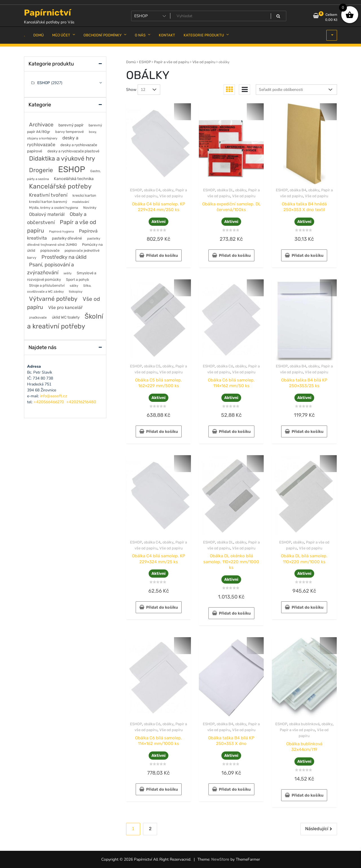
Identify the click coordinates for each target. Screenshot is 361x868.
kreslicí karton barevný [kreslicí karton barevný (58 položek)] (48, 202)
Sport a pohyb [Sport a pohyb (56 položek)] (77, 280)
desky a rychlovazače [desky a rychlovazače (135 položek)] (53, 141)
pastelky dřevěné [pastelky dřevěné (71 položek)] (67, 238)
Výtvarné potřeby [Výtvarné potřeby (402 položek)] (53, 299)
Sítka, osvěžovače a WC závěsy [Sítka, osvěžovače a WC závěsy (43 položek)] (59, 289)
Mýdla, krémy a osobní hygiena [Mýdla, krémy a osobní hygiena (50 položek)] (54, 208)
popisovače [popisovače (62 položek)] (50, 250)
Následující (317, 829)
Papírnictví (48, 13)
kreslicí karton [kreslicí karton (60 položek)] (84, 195)
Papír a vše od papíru (172, 62)
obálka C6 (225, 366)
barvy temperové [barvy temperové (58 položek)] (70, 132)
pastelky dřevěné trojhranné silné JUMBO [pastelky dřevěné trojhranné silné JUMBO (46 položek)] (64, 242)
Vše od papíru (204, 62)
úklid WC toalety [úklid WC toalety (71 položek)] (66, 317)
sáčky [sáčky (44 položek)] (74, 286)
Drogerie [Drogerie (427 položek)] (41, 170)
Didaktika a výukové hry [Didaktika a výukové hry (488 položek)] (62, 158)
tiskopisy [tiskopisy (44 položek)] (76, 291)
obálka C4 (152, 190)
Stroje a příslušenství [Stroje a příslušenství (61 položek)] (47, 285)
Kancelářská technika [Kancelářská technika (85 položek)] (74, 179)
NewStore (220, 859)
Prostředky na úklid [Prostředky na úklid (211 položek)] (64, 257)
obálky (168, 190)
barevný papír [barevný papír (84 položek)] (71, 125)
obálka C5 (152, 366)
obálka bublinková (304, 724)
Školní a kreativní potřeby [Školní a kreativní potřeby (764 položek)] (65, 321)
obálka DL (225, 190)
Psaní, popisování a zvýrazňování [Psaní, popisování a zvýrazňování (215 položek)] (50, 268)
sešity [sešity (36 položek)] (68, 273)
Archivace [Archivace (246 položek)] (41, 125)
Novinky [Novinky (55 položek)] (90, 208)
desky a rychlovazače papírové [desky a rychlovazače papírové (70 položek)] (62, 148)
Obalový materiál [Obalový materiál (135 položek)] (47, 214)
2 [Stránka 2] (150, 829)
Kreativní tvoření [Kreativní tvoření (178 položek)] (48, 195)
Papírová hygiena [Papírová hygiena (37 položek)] (61, 232)
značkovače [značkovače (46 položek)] (38, 317)
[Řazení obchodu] (296, 90)
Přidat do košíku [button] (162, 256)
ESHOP (145, 62)
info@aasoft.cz (54, 396)
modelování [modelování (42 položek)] (81, 202)
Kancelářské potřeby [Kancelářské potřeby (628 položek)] (60, 186)
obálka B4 (298, 190)
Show (131, 90)
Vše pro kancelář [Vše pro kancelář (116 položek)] (65, 307)
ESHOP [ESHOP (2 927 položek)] (72, 169)
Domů (131, 62)
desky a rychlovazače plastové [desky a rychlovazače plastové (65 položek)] (73, 151)
